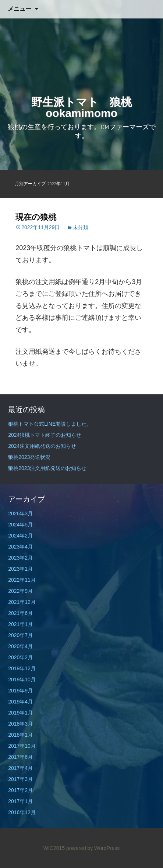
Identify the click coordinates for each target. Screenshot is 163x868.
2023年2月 (20, 558)
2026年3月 (20, 513)
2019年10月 (22, 679)
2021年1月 (20, 624)
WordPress (107, 848)
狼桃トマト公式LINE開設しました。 (50, 424)
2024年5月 (20, 525)
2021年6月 (20, 613)
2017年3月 (20, 779)
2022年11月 (22, 580)
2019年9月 (20, 691)
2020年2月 (20, 657)
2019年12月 (22, 668)
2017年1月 (20, 801)
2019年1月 (20, 713)
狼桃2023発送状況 (29, 457)
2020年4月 (20, 646)
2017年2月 (20, 790)
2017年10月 (22, 746)
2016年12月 (22, 812)
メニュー (20, 8)
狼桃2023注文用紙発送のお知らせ (47, 468)
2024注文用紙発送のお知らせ (42, 446)
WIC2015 (54, 848)
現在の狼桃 (36, 217)
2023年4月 (20, 547)
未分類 (81, 227)
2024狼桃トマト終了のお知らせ (45, 435)
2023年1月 (20, 569)
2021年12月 (22, 602)
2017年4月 (20, 768)
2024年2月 (20, 536)
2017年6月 (20, 757)
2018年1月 (20, 735)
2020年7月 (20, 635)
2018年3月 (20, 724)
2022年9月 (20, 591)
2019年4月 (20, 702)
